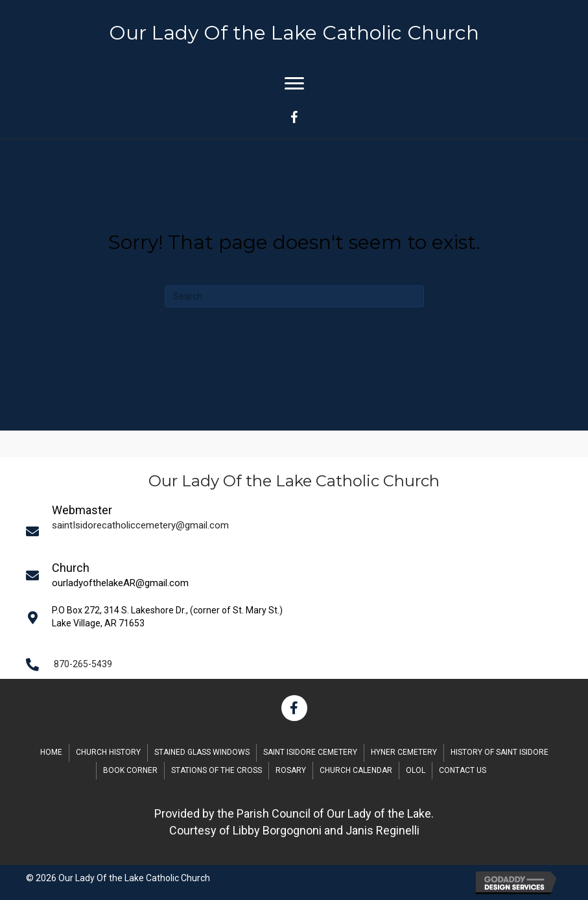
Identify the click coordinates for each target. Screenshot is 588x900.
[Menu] (294, 84)
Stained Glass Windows (202, 752)
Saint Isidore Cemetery (310, 752)
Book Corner (130, 770)
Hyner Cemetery (404, 752)
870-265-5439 (83, 664)
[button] (294, 708)
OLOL (416, 770)
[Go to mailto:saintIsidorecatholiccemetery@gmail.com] (299, 531)
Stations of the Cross (217, 770)
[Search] (294, 296)
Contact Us (463, 770)
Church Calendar (356, 770)
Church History (108, 752)
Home (51, 752)
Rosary (291, 770)
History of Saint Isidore (500, 752)
